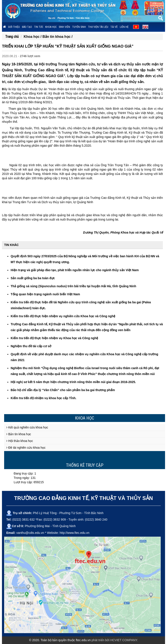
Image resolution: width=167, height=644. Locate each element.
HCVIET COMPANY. (124, 640)
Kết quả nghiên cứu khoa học (27, 427)
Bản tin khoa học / (57, 37)
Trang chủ (12, 37)
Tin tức (39, 27)
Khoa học (51, 27)
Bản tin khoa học (19, 434)
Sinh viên (64, 27)
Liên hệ (124, 27)
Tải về (114, 27)
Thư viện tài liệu (98, 27)
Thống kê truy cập (85, 465)
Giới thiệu (14, 27)
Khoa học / (33, 37)
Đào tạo (27, 27)
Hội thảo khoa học (20, 441)
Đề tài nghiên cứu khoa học (26, 448)
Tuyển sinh (79, 27)
